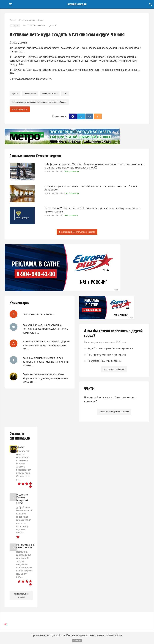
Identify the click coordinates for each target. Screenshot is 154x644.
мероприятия (30, 93)
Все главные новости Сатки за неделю (77, 232)
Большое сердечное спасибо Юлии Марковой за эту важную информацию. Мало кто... (46, 378)
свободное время (50, 93)
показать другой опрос (114, 369)
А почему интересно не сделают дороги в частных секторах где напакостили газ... (46, 345)
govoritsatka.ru (77, 5)
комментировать (20, 109)
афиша (15, 93)
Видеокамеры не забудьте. (39, 314)
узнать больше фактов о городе (114, 412)
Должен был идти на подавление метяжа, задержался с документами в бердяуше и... (45, 329)
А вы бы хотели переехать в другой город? (113, 333)
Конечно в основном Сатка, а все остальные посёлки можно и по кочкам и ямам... (46, 362)
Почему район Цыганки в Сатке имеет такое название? (111, 399)
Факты (89, 388)
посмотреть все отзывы (21, 595)
